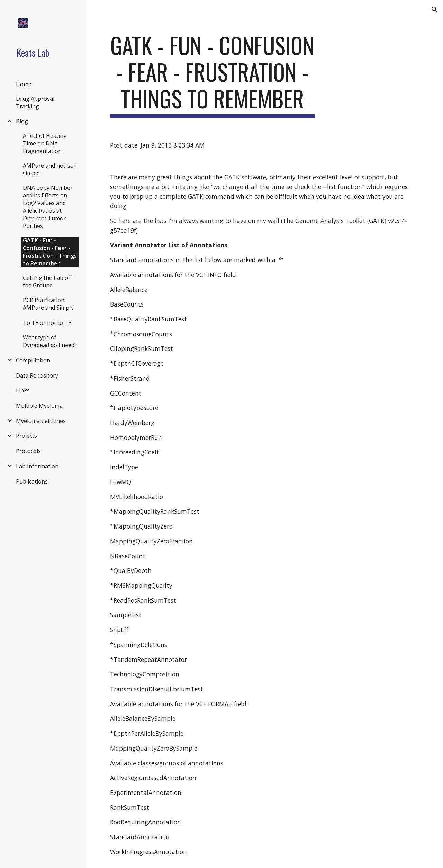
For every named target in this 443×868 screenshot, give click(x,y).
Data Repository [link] (37, 375)
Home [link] (24, 84)
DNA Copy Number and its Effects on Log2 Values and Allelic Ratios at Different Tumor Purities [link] (48, 207)
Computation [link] (33, 360)
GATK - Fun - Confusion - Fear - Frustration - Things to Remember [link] (50, 252)
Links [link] (23, 390)
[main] (212, 75)
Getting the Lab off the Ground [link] (47, 282)
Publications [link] (32, 481)
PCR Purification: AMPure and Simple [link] (48, 304)
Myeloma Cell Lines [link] (41, 421)
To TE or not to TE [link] (47, 323)
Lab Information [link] (37, 466)
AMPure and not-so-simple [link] (49, 169)
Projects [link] (26, 436)
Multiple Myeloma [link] (39, 406)
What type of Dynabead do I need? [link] (50, 341)
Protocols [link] (28, 451)
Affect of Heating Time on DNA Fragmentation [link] (45, 143)
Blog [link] (22, 121)
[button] (435, 10)
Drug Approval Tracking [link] (35, 103)
